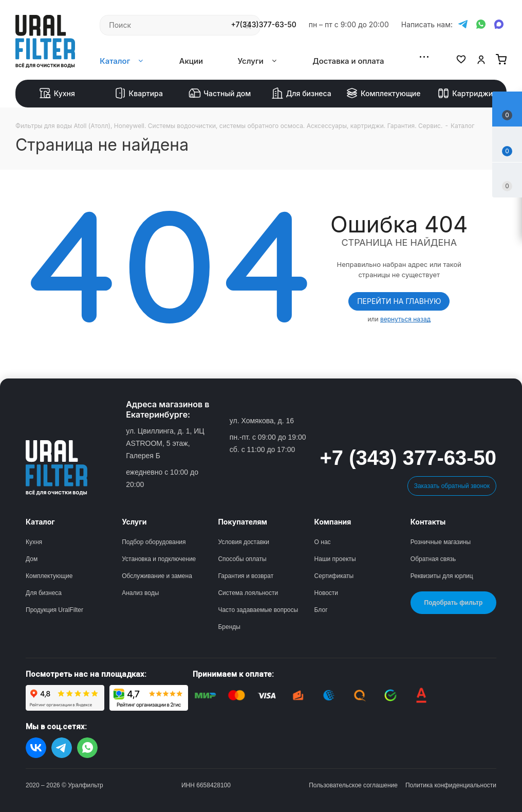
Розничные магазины (441, 542)
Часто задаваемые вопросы (258, 610)
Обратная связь (433, 559)
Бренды (229, 627)
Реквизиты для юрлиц (442, 576)
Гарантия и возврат (246, 576)
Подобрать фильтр (454, 603)
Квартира (138, 94)
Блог (321, 610)
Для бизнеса (301, 94)
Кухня (57, 94)
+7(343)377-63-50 (264, 25)
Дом (32, 559)
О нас (323, 542)
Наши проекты (335, 559)
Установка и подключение (159, 559)
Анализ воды (140, 593)
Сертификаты (334, 576)
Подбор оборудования (154, 542)
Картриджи (465, 94)
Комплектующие (383, 94)
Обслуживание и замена (157, 576)
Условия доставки (244, 542)
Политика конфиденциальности (451, 785)
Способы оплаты (242, 559)
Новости (326, 593)
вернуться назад (405, 319)
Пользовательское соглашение (353, 785)
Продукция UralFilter (54, 610)
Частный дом (220, 94)
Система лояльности (248, 593)
